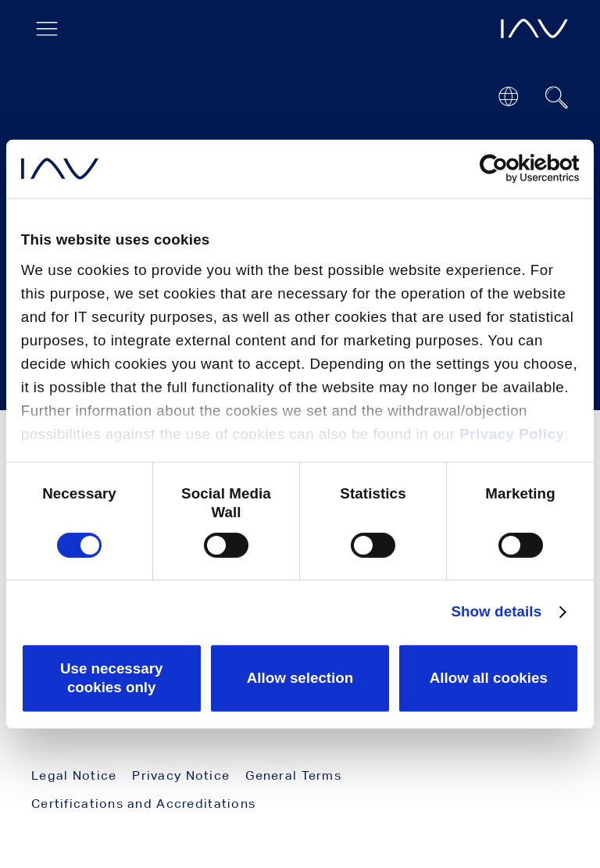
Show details (496, 611)
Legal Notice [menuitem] (74, 775)
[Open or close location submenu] (508, 96)
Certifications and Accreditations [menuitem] (143, 804)
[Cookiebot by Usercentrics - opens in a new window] (511, 169)
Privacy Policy (512, 434)
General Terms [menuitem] (293, 775)
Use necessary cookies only (111, 678)
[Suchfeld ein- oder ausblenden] (557, 98)
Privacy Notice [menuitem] (181, 775)
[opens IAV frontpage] (534, 29)
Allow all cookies (489, 678)
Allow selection (300, 678)
